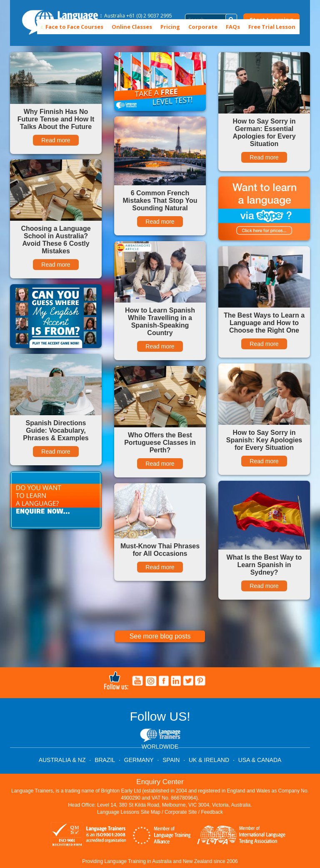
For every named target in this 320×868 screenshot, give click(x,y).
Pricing (170, 27)
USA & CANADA (260, 760)
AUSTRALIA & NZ (62, 760)
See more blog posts (160, 636)
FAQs (233, 27)
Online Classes (132, 27)
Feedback (212, 812)
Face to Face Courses (72, 27)
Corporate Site (181, 812)
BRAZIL (105, 760)
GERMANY (139, 760)
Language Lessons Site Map (129, 812)
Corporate (203, 27)
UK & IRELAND (209, 760)
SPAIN (171, 760)
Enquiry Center (160, 782)
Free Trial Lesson (272, 27)
